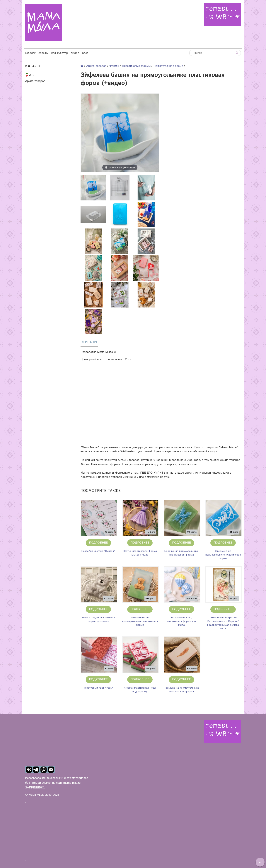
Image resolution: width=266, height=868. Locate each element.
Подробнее (98, 543)
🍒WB (29, 75)
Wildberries (128, 452)
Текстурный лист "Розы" (98, 688)
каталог (30, 53)
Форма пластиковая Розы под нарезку (140, 690)
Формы (114, 66)
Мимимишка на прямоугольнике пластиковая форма (140, 621)
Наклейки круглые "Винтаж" (98, 551)
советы (43, 53)
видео (75, 53)
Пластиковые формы (136, 66)
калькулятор (60, 53)
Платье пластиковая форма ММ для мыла (140, 553)
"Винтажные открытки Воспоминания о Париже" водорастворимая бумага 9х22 (223, 623)
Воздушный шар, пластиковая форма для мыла (181, 621)
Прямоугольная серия (168, 66)
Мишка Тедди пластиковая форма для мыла (98, 619)
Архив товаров (35, 81)
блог (85, 53)
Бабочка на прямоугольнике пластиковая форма (181, 553)
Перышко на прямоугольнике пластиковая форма (181, 690)
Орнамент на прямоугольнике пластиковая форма (223, 555)
